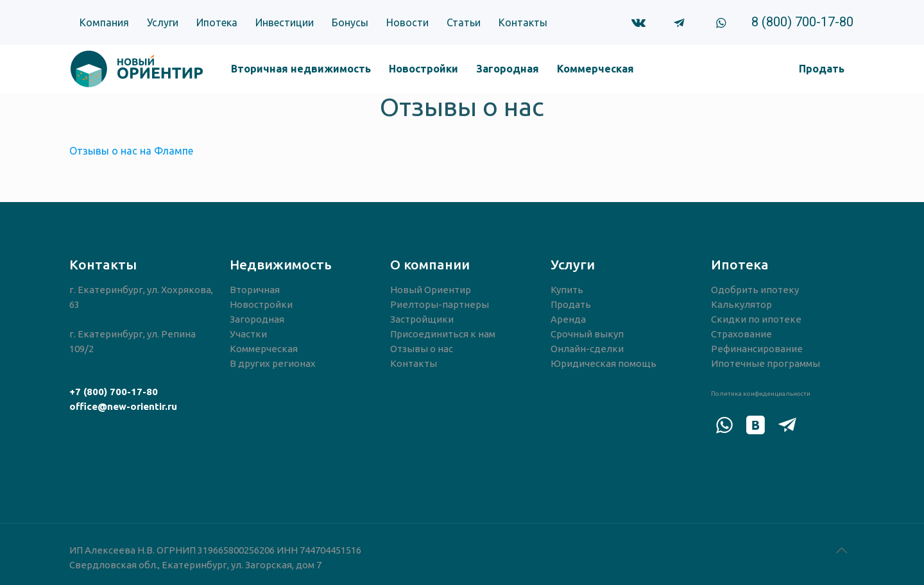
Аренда (568, 319)
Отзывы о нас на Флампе (131, 151)
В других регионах (273, 363)
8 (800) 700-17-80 (802, 22)
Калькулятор (741, 304)
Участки (248, 334)
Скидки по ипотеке (756, 319)
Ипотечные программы (766, 363)
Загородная (257, 319)
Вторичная (255, 290)
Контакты (414, 363)
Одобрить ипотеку (755, 290)
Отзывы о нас (422, 349)
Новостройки (261, 304)
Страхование (741, 334)
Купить (567, 290)
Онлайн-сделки (587, 349)
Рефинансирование (757, 349)
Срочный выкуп (587, 334)
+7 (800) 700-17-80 (114, 392)
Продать (571, 304)
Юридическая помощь (603, 363)
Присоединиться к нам (443, 334)
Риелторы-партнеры (440, 304)
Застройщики (422, 319)
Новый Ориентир (431, 290)
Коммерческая (264, 349)
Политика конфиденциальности (761, 394)
